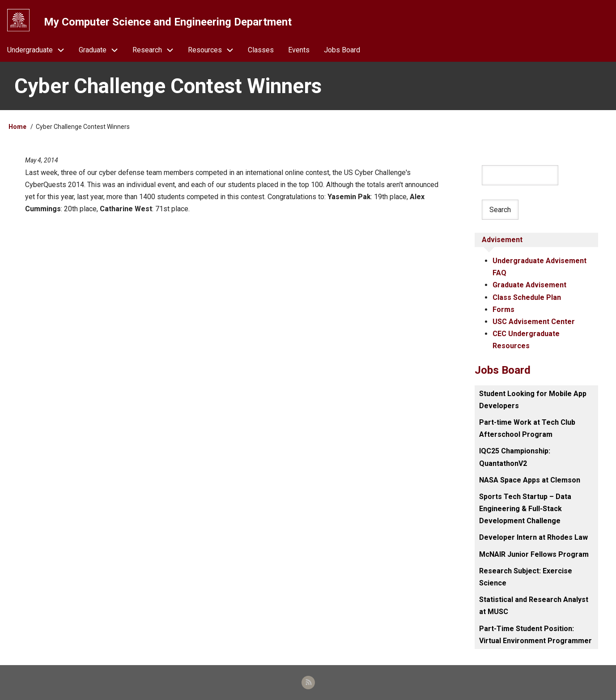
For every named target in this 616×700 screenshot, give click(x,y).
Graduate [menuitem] (102, 50)
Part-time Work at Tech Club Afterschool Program (527, 428)
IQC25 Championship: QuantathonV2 (515, 457)
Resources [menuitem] (214, 50)
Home (17, 127)
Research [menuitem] (157, 50)
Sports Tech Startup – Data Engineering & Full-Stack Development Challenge (525, 509)
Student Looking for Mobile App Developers (533, 400)
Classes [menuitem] (261, 50)
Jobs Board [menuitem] (342, 50)
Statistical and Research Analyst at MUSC (534, 606)
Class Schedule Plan (527, 297)
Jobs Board (503, 370)
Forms (503, 309)
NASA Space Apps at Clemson (530, 480)
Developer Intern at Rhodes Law (533, 537)
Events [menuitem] (299, 50)
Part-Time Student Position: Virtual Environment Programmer (535, 635)
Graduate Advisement (529, 285)
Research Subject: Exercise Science (526, 577)
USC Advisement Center (534, 322)
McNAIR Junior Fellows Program (534, 554)
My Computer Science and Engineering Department (168, 22)
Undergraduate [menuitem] (39, 50)
